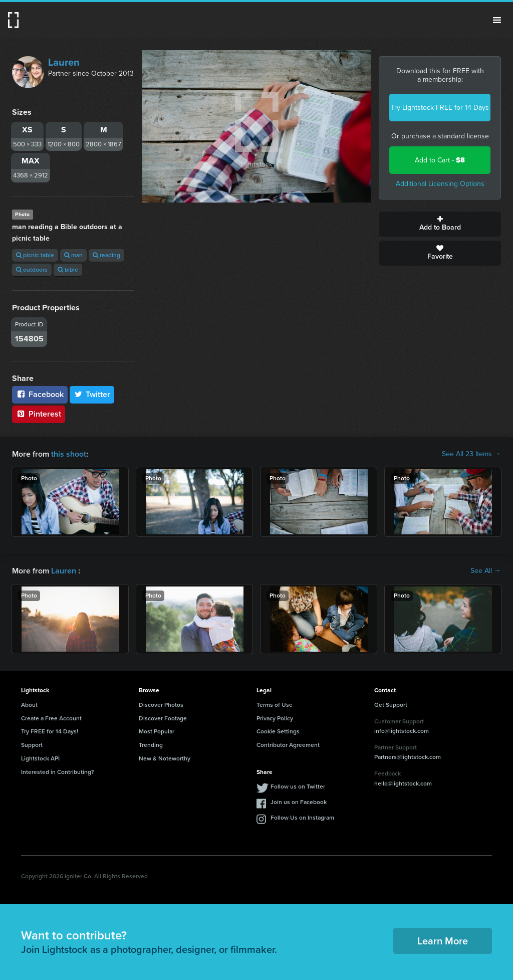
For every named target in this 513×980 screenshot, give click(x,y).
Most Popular (157, 731)
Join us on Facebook (299, 802)
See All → (486, 571)
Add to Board (440, 224)
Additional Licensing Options (440, 184)
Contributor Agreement (288, 745)
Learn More (443, 941)
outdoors (32, 270)
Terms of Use (275, 705)
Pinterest (39, 414)
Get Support (391, 705)
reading (106, 255)
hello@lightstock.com (403, 783)
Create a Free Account (51, 718)
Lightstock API (40, 758)
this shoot (69, 454)
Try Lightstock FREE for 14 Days (440, 108)
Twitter (92, 394)
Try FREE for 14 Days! (50, 731)
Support (32, 745)
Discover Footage (163, 718)
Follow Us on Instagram (302, 818)
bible (68, 270)
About (29, 705)
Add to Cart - (440, 160)
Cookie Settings (278, 731)
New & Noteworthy (165, 758)
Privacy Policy (275, 718)
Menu (497, 20)
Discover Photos (161, 705)
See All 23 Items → (471, 454)
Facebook (40, 394)
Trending (151, 745)
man (73, 255)
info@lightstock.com (402, 731)
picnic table (35, 255)
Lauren (64, 62)
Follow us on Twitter (298, 787)
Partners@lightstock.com (408, 757)
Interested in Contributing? (58, 772)
